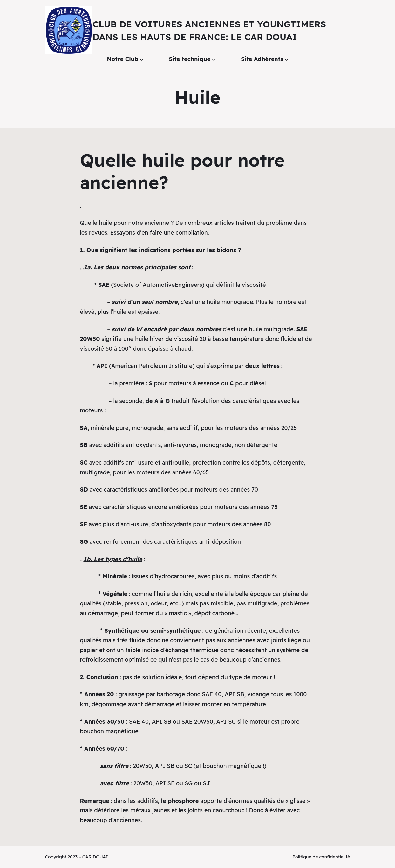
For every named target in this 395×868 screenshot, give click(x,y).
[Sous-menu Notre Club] (142, 59)
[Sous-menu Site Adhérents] (286, 59)
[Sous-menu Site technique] (214, 59)
